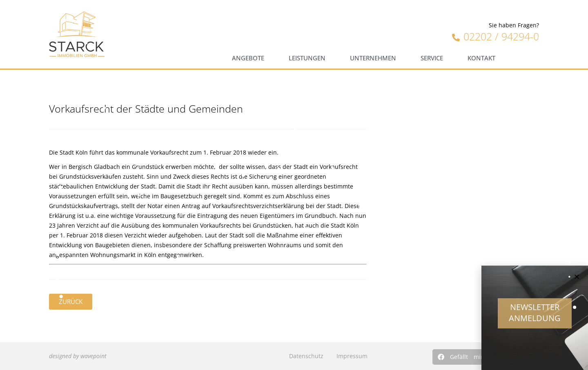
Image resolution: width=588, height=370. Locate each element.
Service (432, 58)
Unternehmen (373, 58)
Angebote (248, 58)
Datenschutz (306, 356)
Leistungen (307, 58)
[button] (461, 357)
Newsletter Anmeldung (535, 317)
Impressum (352, 356)
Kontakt (481, 58)
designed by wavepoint (78, 356)
